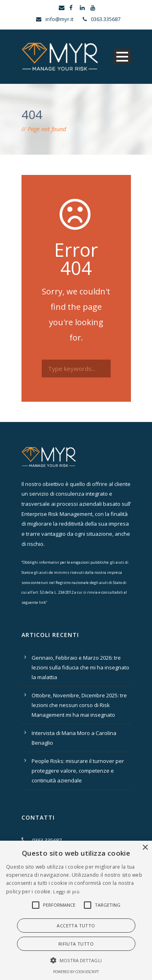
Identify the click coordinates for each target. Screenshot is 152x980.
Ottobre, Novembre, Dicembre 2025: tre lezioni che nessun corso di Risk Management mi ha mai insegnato (79, 705)
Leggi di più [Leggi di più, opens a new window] (66, 892)
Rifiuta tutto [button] (76, 944)
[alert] (76, 910)
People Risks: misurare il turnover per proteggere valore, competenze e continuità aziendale (78, 771)
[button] (36, 905)
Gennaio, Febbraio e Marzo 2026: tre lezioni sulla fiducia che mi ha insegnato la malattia (80, 667)
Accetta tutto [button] (76, 926)
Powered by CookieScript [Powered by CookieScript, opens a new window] (76, 972)
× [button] (145, 848)
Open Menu (122, 56)
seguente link (34, 602)
